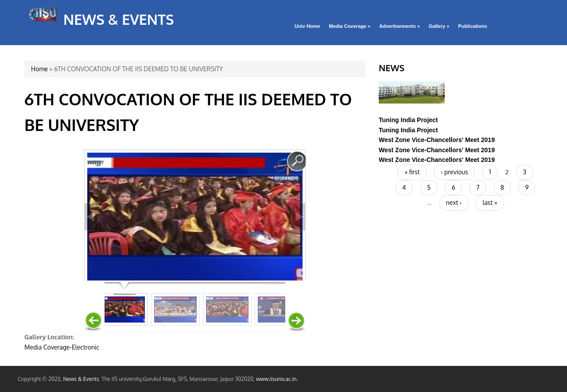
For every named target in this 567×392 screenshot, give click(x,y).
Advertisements (400, 26)
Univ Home (307, 26)
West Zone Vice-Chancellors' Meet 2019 (437, 140)
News (392, 68)
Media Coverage (350, 26)
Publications (472, 26)
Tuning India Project (408, 120)
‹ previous (454, 172)
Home (39, 69)
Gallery (439, 26)
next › (454, 202)
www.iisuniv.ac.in (276, 379)
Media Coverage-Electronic (62, 347)
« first (412, 172)
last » (490, 202)
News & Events (119, 19)
